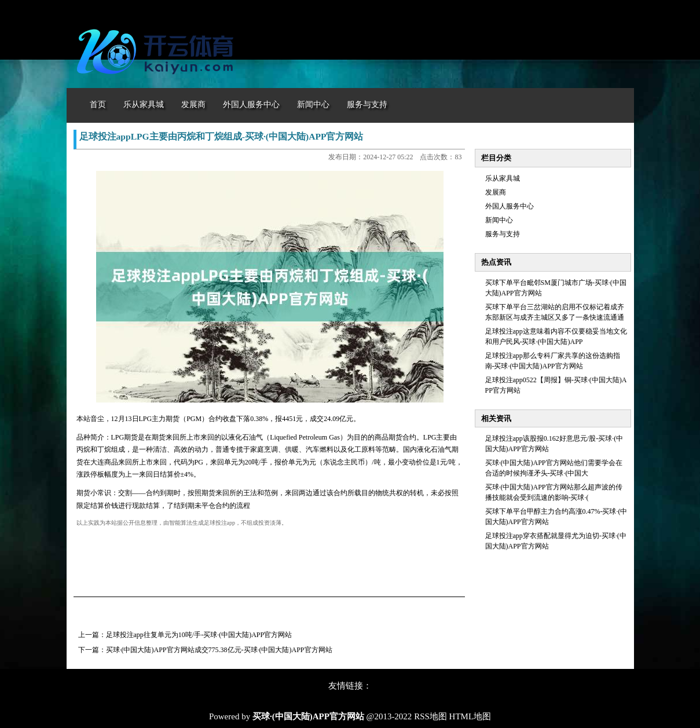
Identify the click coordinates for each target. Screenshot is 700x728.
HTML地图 (470, 716)
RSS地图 (430, 716)
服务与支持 (503, 234)
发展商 (496, 192)
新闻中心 (499, 220)
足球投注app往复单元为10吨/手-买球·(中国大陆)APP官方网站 (199, 635)
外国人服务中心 (510, 206)
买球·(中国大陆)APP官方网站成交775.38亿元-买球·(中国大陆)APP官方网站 (219, 650)
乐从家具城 (503, 178)
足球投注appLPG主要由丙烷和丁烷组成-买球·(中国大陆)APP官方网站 (221, 136)
